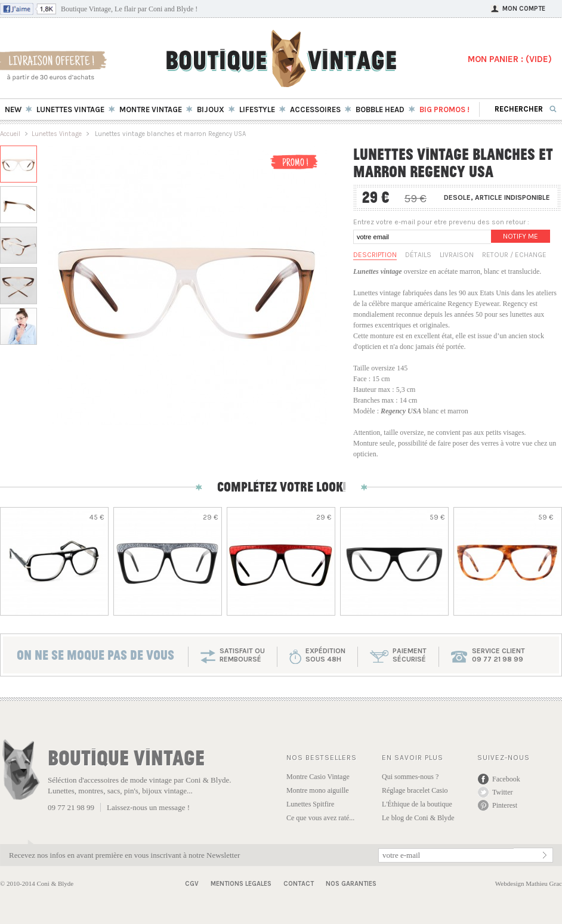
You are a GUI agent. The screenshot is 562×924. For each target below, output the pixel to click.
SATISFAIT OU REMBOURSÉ (242, 655)
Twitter (502, 792)
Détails (418, 255)
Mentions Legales (241, 884)
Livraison (457, 255)
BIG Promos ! (444, 109)
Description (375, 255)
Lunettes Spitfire (310, 804)
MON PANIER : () (510, 59)
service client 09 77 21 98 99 (498, 655)
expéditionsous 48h (325, 655)
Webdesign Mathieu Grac (529, 883)
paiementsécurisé (410, 655)
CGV (192, 884)
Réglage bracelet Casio (415, 790)
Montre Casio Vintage (318, 777)
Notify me (521, 236)
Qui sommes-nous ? (410, 777)
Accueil (10, 134)
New (13, 109)
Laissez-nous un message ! (148, 807)
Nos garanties (351, 884)
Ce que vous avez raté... (320, 818)
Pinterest (505, 805)
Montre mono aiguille (318, 790)
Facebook (506, 779)
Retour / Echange (514, 255)
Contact (299, 884)
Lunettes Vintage (57, 134)
